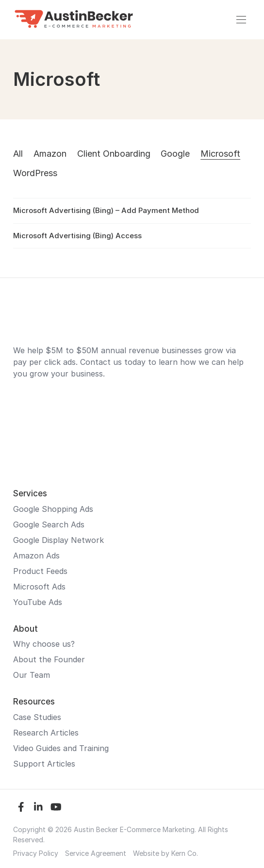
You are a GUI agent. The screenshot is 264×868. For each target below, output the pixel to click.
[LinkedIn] (38, 807)
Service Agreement (96, 853)
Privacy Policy (36, 853)
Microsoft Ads (39, 587)
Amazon (50, 154)
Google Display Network (58, 540)
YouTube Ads (38, 602)
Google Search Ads (49, 524)
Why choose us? (44, 644)
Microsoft (220, 154)
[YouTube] (56, 807)
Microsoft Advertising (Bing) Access (77, 236)
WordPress (35, 173)
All (18, 154)
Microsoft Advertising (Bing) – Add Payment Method (106, 210)
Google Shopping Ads (53, 509)
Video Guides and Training (61, 748)
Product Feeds (40, 571)
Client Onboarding (114, 154)
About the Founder (49, 659)
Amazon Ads (36, 556)
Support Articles (44, 764)
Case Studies (37, 717)
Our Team (32, 675)
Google (175, 154)
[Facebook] (21, 807)
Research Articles (46, 733)
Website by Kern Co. (165, 853)
